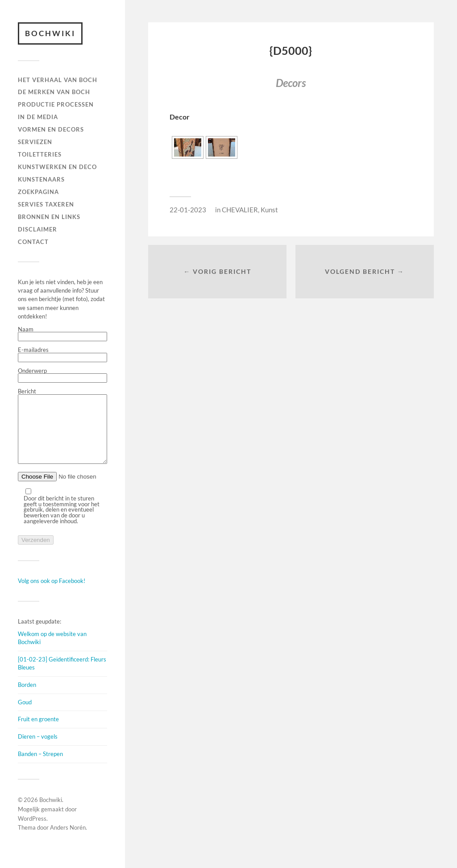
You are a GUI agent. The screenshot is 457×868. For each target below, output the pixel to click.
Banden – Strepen (40, 767)
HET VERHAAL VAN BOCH (58, 80)
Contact (33, 242)
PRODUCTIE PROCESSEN (56, 104)
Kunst (269, 210)
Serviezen (35, 142)
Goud (25, 715)
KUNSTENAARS (41, 179)
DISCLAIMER (37, 229)
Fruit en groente (38, 732)
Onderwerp (62, 376)
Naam (62, 334)
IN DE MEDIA (38, 117)
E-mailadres (62, 355)
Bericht (62, 433)
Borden (27, 698)
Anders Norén (68, 841)
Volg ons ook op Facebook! (52, 594)
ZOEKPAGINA (38, 192)
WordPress (32, 832)
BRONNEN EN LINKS (49, 217)
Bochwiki (50, 33)
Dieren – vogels (38, 750)
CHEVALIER (240, 210)
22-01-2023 (188, 210)
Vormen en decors (51, 129)
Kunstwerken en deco (57, 167)
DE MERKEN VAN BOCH (54, 92)
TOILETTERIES (40, 154)
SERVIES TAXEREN (46, 204)
